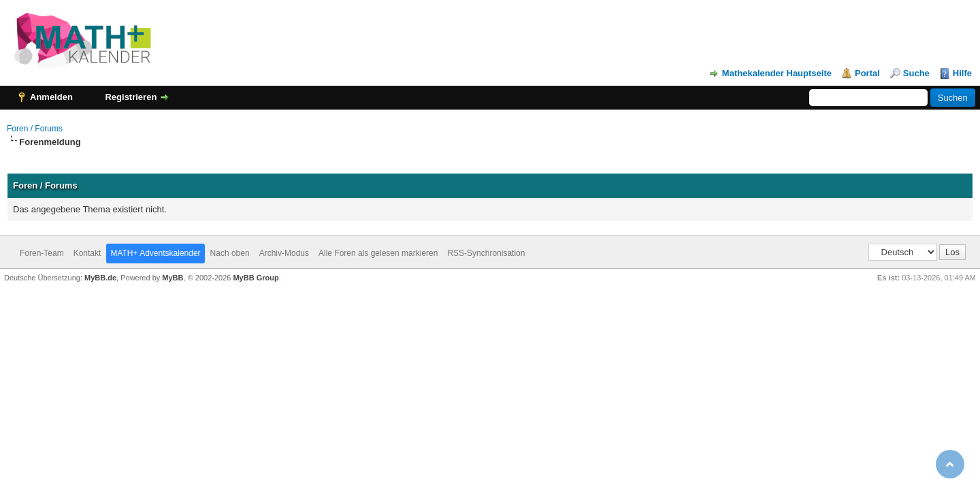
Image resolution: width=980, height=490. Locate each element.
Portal (867, 73)
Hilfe (962, 73)
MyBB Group (256, 278)
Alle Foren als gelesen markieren (378, 253)
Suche (916, 73)
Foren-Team (42, 253)
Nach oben (230, 253)
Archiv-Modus (284, 253)
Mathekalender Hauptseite (777, 73)
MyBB (173, 278)
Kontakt (87, 253)
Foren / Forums (35, 129)
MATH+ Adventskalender (155, 253)
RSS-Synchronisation (486, 253)
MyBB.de (100, 278)
